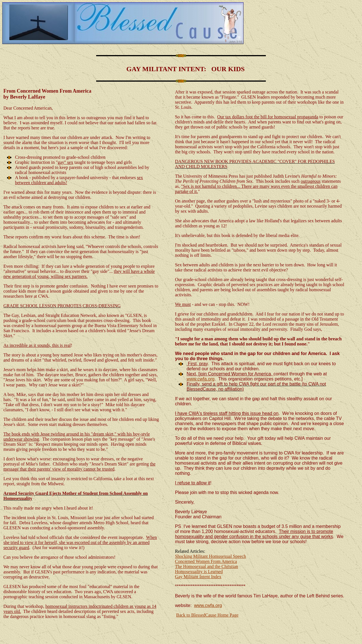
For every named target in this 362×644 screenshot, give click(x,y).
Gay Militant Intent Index (198, 577)
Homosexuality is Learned (199, 572)
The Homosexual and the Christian (207, 566)
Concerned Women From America (206, 561)
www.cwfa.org (201, 379)
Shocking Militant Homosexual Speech (211, 556)
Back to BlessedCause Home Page (207, 615)
